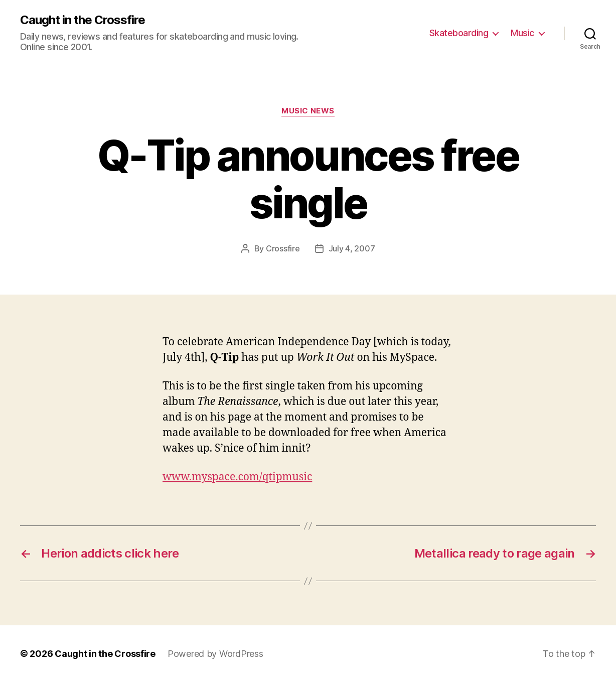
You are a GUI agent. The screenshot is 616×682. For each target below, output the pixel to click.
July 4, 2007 (352, 248)
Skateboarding (459, 33)
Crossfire (283, 248)
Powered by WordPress (215, 654)
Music (522, 33)
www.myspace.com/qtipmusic (237, 477)
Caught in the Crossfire (83, 20)
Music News (308, 111)
